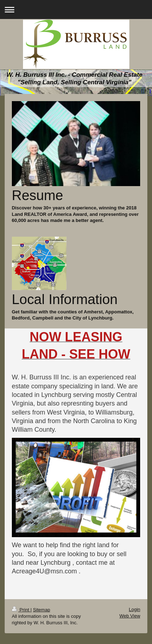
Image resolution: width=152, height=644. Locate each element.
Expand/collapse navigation (76, 10)
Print (21, 610)
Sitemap (42, 610)
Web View (130, 616)
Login (134, 609)
